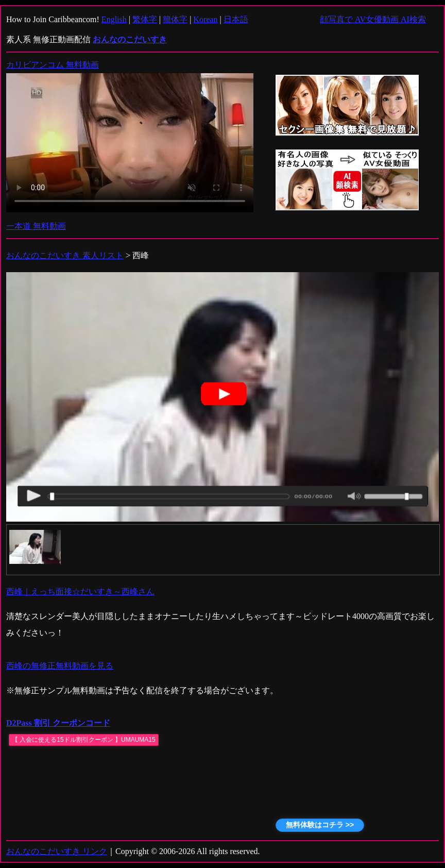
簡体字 (175, 19)
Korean (205, 19)
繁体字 (145, 19)
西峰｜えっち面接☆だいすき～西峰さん (80, 591)
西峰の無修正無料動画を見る (60, 666)
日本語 (236, 19)
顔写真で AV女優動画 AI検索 (373, 19)
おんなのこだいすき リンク (57, 851)
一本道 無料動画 (36, 226)
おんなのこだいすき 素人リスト (65, 255)
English (114, 19)
